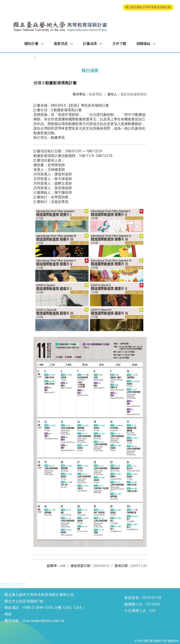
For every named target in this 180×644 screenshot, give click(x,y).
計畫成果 (90, 44)
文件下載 (119, 44)
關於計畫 (31, 44)
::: (35, 58)
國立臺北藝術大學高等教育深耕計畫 (148, 7)
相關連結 (143, 44)
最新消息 (61, 44)
